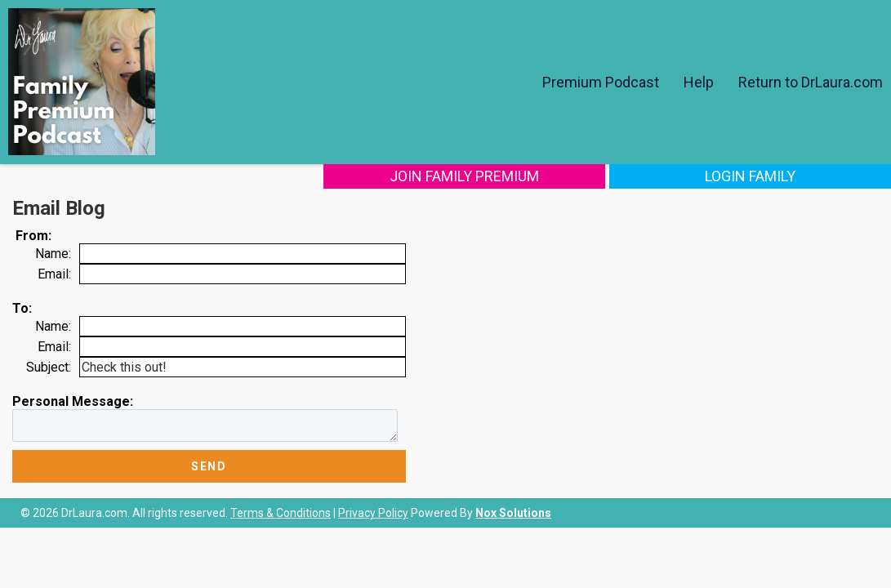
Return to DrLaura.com (811, 82)
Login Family (783, 176)
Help (699, 82)
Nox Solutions (513, 513)
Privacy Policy (373, 513)
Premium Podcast (601, 82)
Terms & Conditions (281, 513)
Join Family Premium (562, 176)
